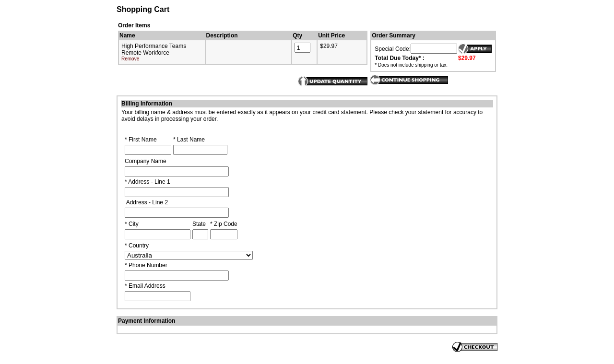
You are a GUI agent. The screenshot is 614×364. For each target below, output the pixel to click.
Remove (130, 59)
